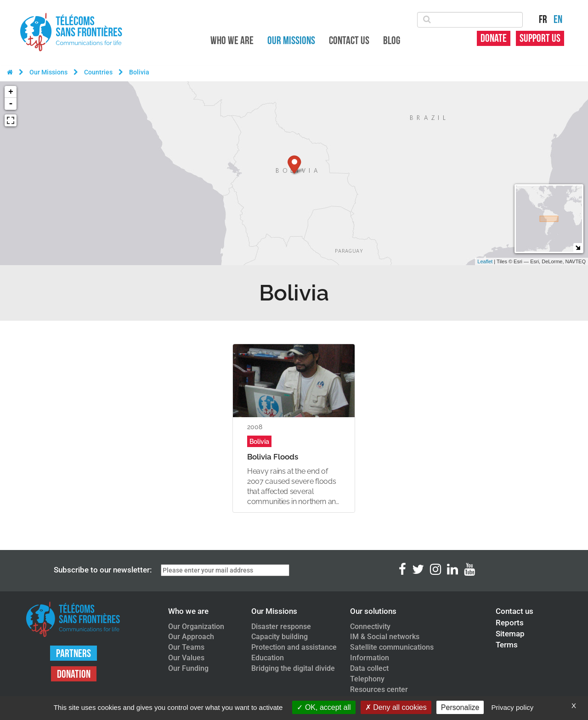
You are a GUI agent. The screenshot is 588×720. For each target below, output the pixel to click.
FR (543, 20)
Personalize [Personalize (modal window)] (460, 707)
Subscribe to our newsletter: (103, 570)
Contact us (349, 41)
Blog (392, 41)
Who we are (232, 41)
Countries (98, 72)
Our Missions (291, 41)
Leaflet (485, 261)
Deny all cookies (396, 707)
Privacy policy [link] (513, 707)
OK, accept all (324, 707)
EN (558, 20)
